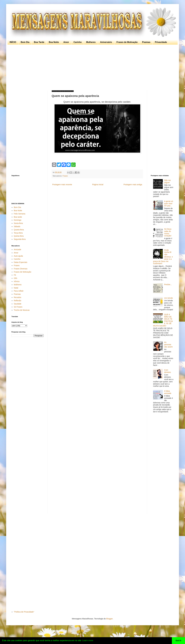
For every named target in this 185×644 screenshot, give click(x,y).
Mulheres (91, 42)
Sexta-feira (18, 223)
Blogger (109, 619)
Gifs (15, 278)
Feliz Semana (20, 214)
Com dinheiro (168, 371)
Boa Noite (54, 42)
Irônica (17, 281)
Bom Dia (25, 42)
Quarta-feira (19, 230)
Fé (15, 275)
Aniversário (106, 42)
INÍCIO (13, 42)
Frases (65, 176)
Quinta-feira (19, 236)
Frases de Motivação (127, 42)
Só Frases (18, 307)
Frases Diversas (21, 269)
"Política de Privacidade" (24, 612)
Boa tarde (18, 217)
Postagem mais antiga (133, 185)
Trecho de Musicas (22, 310)
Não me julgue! (168, 181)
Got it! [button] (178, 641)
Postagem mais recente (62, 185)
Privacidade (161, 42)
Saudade (18, 304)
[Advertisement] (92, 68)
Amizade (17, 250)
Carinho (78, 42)
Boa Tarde (39, 42)
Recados (17, 297)
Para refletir (19, 291)
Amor (66, 42)
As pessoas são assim (168, 345)
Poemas (146, 42)
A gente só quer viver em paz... (169, 204)
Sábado (17, 226)
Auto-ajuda (18, 256)
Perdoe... (168, 284)
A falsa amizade (168, 392)
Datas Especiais (20, 262)
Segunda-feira (20, 239)
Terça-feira (18, 233)
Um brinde (169, 298)
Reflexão (17, 301)
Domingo (18, 220)
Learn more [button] (88, 640)
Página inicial (98, 185)
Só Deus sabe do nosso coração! (168, 232)
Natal (16, 288)
